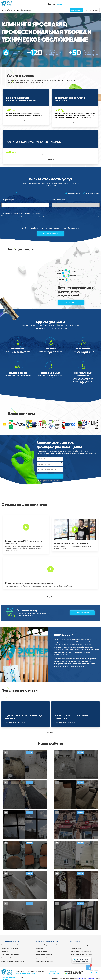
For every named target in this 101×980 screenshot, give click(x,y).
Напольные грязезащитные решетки (81, 955)
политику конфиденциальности (44, 482)
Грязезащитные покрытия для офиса (81, 951)
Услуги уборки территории (10, 948)
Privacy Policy (81, 978)
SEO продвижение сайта (10, 977)
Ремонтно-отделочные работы (45, 961)
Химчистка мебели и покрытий (11, 958)
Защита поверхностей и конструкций (13, 961)
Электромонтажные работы (44, 955)
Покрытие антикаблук (76, 948)
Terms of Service (92, 978)
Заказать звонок (76, 10)
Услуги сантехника (41, 951)
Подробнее (26, 120)
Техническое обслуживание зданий (46, 945)
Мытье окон (5, 951)
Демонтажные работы (42, 958)
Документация (54, 973)
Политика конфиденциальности (26, 974)
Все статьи (51, 732)
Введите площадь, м (59, 200)
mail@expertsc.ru (25, 10)
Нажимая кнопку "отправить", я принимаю (49, 481)
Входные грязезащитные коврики (80, 945)
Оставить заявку (51, 234)
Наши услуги (53, 971)
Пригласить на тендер (92, 10)
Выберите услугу (8, 200)
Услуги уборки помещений (10, 945)
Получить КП (71, 303)
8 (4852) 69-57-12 (9, 10)
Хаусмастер (39, 948)
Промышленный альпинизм (10, 955)
